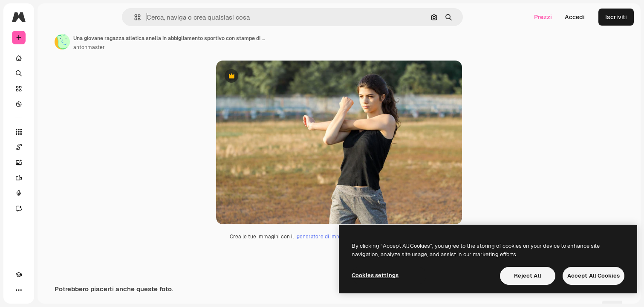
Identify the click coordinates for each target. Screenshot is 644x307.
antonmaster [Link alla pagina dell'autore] (154, 47)
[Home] (51, 58)
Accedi (575, 17)
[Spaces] (51, 147)
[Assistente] (51, 209)
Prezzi (543, 17)
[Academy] (19, 290)
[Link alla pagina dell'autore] (127, 42)
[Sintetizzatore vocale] (51, 193)
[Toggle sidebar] (84, 17)
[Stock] (51, 89)
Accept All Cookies (593, 276)
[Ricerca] (51, 73)
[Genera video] (51, 178)
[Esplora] (51, 104)
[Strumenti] (51, 132)
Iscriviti (616, 17)
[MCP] (49, 290)
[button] (166, 17)
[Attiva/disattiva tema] (34, 290)
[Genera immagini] (51, 162)
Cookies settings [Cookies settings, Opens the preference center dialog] (375, 275)
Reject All (528, 276)
